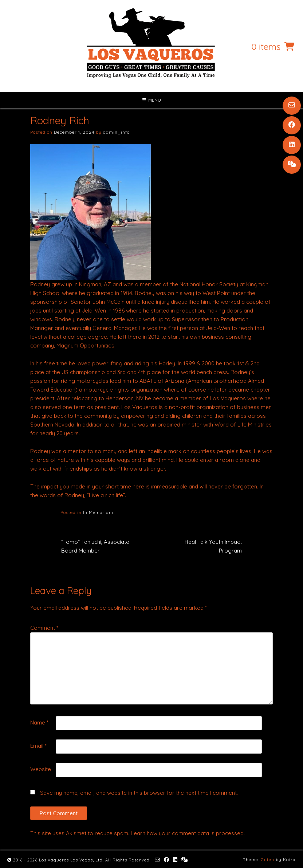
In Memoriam (98, 512)
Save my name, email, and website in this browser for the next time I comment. (139, 793)
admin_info (116, 132)
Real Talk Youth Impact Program (213, 546)
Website (41, 769)
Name (39, 722)
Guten (267, 860)
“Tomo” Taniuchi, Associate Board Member (95, 546)
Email (38, 746)
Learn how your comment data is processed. (188, 833)
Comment (44, 628)
